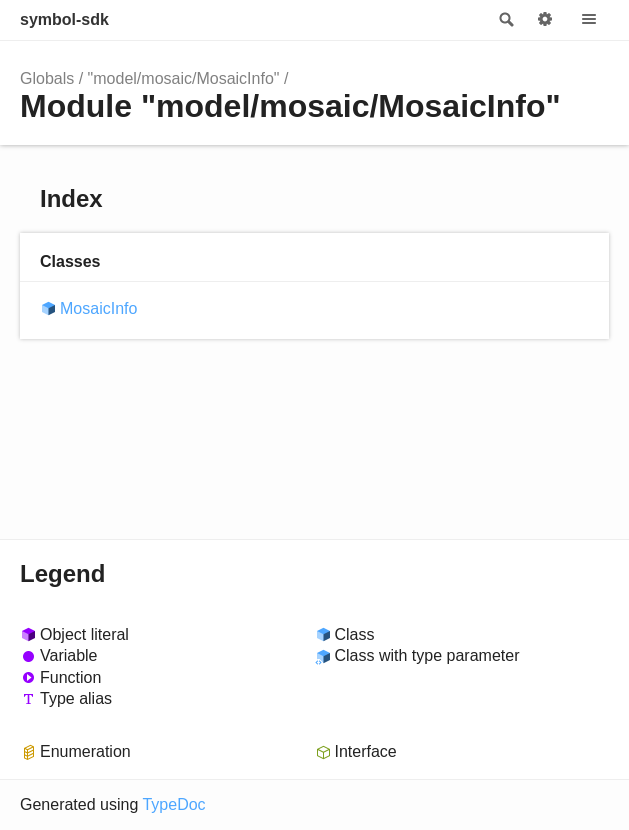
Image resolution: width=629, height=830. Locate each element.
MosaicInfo (98, 308)
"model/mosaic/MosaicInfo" (184, 78)
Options (545, 20)
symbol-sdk (64, 19)
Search (505, 20)
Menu (589, 20)
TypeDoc (173, 804)
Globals (47, 78)
